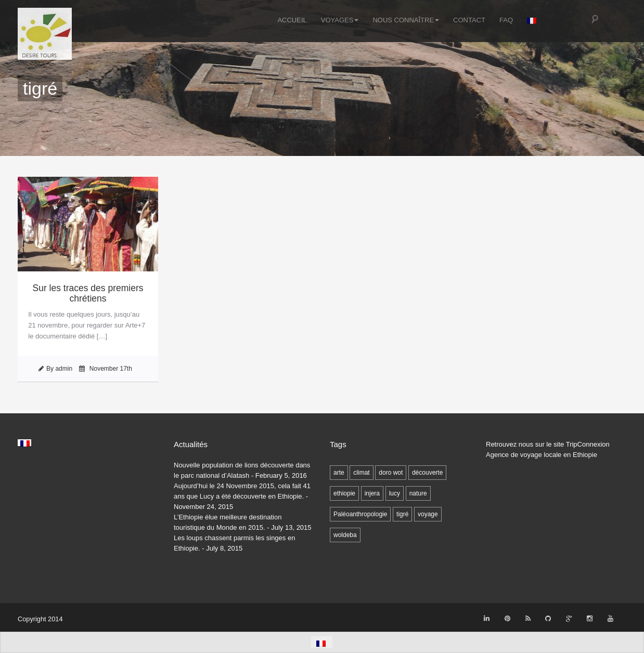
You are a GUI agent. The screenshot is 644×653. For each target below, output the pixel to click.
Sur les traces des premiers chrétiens (88, 293)
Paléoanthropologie (360, 514)
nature (418, 493)
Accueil (292, 19)
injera (372, 493)
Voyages (340, 19)
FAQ (506, 19)
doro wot (391, 473)
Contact (469, 19)
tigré (402, 514)
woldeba (345, 535)
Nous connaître (406, 19)
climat (361, 473)
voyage (428, 514)
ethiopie (344, 493)
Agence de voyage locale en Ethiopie (542, 455)
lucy (395, 493)
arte (339, 473)
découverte (427, 473)
